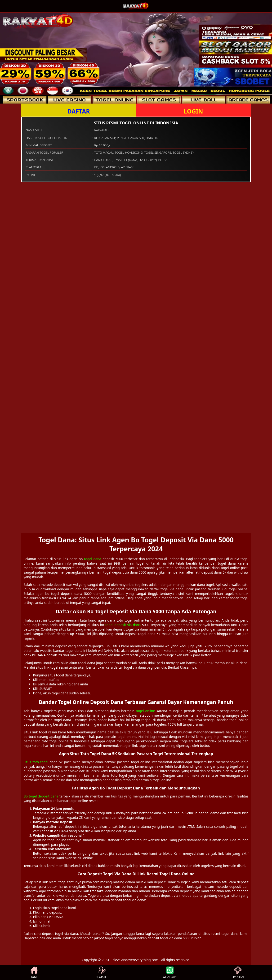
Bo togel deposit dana (41, 796)
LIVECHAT (238, 973)
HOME (34, 973)
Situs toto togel (36, 762)
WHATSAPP (170, 973)
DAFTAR (78, 111)
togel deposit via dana (123, 625)
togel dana (93, 559)
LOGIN (193, 111)
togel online (145, 711)
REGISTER (102, 973)
